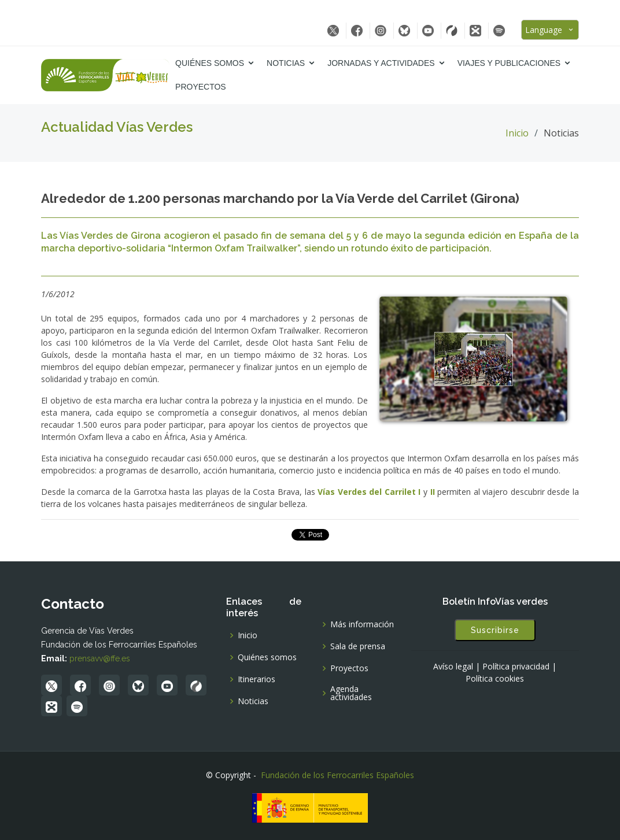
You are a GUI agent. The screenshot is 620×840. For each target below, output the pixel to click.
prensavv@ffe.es (100, 658)
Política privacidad (516, 667)
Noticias (286, 63)
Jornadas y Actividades (381, 63)
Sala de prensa (358, 646)
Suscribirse (495, 630)
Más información (362, 624)
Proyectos (201, 87)
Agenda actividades (351, 693)
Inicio (517, 133)
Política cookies (495, 679)
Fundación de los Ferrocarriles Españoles (337, 775)
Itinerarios (257, 679)
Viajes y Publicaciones (509, 63)
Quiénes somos (210, 63)
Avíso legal (453, 667)
